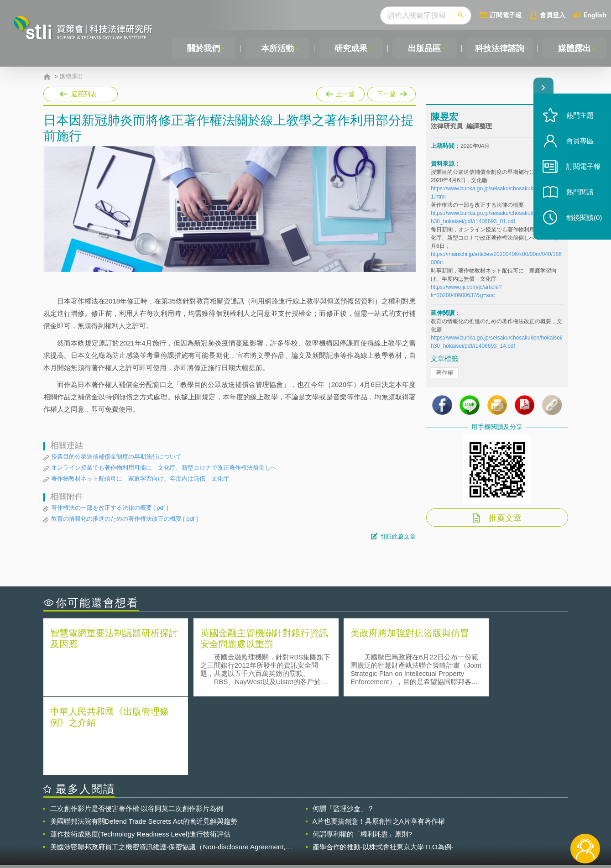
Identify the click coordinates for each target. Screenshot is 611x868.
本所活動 (277, 48)
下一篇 (391, 92)
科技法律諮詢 (499, 48)
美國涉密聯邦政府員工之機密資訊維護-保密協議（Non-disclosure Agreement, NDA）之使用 (168, 769)
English (595, 15)
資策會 (436, 818)
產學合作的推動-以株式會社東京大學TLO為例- (383, 768)
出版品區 (424, 48)
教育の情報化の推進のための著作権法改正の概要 (125, 519)
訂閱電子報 (506, 15)
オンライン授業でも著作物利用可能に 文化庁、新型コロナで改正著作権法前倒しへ (164, 468)
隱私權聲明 (311, 818)
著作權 (445, 374)
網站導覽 (364, 831)
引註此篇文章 (398, 536)
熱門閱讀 (580, 192)
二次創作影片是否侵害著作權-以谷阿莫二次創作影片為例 (137, 730)
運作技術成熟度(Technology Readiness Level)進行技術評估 (141, 756)
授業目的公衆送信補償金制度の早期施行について (116, 457)
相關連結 (489, 818)
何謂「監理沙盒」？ (343, 730)
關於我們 (204, 48)
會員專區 (580, 141)
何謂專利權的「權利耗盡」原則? (362, 756)
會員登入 (553, 15)
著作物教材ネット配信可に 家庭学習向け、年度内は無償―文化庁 (140, 478)
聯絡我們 (308, 831)
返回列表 (84, 94)
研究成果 (350, 48)
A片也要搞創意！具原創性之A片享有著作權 (379, 743)
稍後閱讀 (584, 217)
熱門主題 (580, 115)
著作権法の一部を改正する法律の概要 (110, 508)
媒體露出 (574, 48)
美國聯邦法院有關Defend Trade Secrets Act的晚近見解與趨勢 (144, 743)
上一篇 (340, 92)
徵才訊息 (364, 818)
